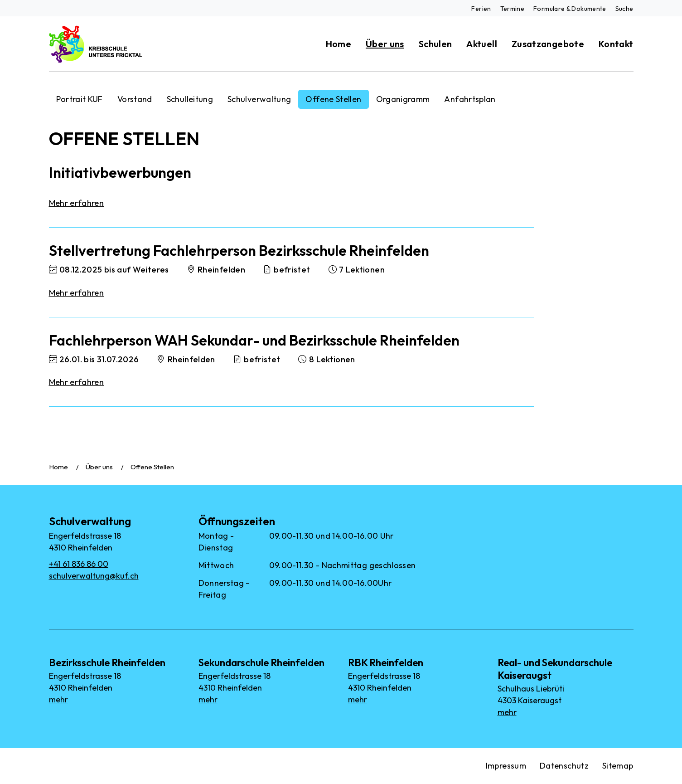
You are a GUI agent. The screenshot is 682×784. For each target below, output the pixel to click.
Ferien (481, 9)
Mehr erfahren (77, 203)
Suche (624, 9)
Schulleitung (190, 99)
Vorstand (135, 99)
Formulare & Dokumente (570, 9)
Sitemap (618, 766)
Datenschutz (564, 766)
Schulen (435, 44)
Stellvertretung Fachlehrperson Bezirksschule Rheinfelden (239, 250)
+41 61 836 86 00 (79, 564)
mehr (58, 699)
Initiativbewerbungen (120, 172)
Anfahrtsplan (470, 99)
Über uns (385, 44)
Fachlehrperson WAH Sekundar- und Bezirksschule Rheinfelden (254, 340)
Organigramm (403, 99)
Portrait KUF (80, 99)
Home (339, 44)
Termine (513, 9)
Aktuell (482, 44)
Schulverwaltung (259, 99)
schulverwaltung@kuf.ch (94, 576)
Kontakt (616, 44)
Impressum (506, 766)
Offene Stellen (333, 99)
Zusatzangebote (548, 44)
